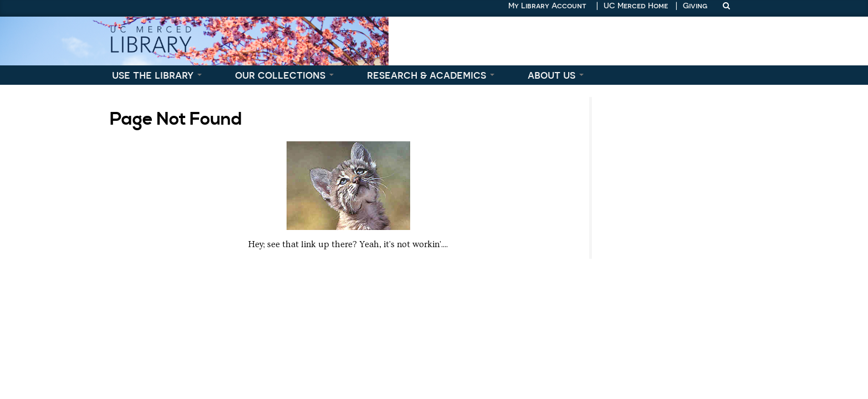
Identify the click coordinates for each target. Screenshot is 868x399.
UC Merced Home (636, 6)
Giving (695, 6)
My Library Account (547, 6)
